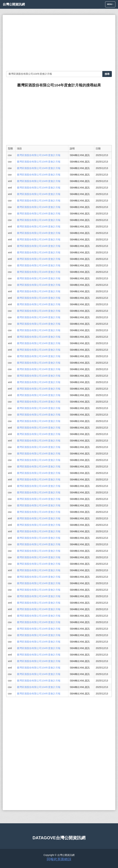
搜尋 (107, 74)
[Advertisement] (59, 43)
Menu (111, 5)
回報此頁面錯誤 (59, 859)
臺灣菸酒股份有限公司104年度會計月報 (39, 155)
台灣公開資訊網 (14, 4)
